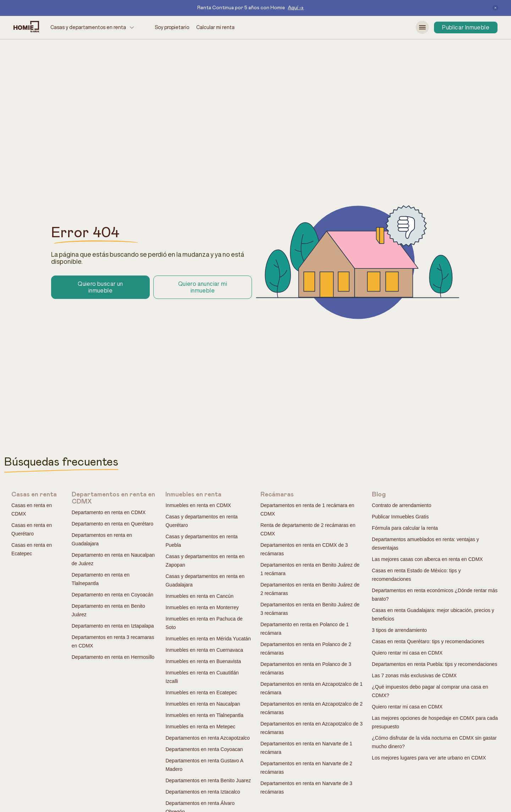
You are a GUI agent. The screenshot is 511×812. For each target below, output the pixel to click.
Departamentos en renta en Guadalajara (102, 539)
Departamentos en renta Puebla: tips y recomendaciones (435, 664)
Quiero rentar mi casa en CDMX (407, 653)
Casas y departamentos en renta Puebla (201, 541)
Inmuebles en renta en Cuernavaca (204, 650)
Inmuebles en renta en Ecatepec (201, 693)
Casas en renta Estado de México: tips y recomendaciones (416, 575)
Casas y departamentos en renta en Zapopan (205, 561)
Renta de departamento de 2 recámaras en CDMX (308, 529)
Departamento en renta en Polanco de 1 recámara (305, 629)
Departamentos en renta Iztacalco (203, 792)
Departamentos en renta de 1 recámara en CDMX (307, 510)
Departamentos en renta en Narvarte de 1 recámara (306, 748)
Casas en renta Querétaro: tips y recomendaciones (428, 641)
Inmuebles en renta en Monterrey (202, 607)
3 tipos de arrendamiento (399, 630)
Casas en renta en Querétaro (32, 529)
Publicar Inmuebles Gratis (400, 517)
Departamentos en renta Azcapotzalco (207, 738)
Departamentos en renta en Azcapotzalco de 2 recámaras (312, 708)
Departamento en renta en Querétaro (112, 524)
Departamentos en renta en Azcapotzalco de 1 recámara (312, 688)
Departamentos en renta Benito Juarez (208, 780)
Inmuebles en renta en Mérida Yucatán (208, 639)
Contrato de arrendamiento (402, 505)
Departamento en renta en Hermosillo (113, 657)
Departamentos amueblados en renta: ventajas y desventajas (425, 544)
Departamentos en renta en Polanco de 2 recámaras (306, 649)
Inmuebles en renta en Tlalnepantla (204, 715)
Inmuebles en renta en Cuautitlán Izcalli (202, 677)
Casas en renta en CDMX (32, 510)
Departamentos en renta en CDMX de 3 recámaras (304, 549)
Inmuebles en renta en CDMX (198, 505)
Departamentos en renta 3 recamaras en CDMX (113, 641)
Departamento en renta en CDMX (109, 512)
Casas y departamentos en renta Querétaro (201, 521)
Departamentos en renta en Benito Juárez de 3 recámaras (310, 609)
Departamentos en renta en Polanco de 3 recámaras (306, 668)
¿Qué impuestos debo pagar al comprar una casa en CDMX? (430, 691)
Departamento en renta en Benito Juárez (108, 610)
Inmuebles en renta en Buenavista (203, 661)
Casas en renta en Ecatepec (32, 549)
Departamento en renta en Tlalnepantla (101, 579)
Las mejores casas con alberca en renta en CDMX (427, 559)
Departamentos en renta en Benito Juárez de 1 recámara (310, 569)
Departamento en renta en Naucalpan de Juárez (113, 559)
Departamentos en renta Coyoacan (204, 749)
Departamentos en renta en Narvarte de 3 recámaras (306, 788)
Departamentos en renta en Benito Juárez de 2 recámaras (310, 589)
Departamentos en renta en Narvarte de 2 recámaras (306, 768)
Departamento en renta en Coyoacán (112, 595)
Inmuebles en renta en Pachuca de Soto (204, 623)
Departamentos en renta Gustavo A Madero (204, 765)
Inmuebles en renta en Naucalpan (203, 704)
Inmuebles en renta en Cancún (199, 596)
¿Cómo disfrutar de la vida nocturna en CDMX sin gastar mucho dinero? (434, 742)
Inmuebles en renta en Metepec (200, 727)
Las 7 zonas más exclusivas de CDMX (414, 675)
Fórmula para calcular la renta (405, 528)
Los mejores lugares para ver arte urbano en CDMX (429, 758)
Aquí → (296, 8)
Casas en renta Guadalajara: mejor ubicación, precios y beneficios (433, 614)
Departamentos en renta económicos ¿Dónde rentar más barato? (435, 595)
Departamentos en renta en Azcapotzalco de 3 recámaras (312, 728)
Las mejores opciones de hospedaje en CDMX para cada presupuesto (435, 722)
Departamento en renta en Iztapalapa (113, 626)
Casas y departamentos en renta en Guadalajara (205, 580)
